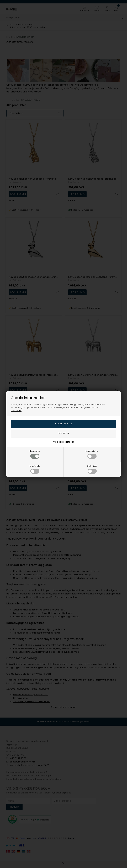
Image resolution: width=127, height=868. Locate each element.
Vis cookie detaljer (64, 442)
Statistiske (92, 469)
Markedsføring (92, 454)
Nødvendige (35, 454)
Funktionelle (35, 469)
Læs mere (16, 411)
